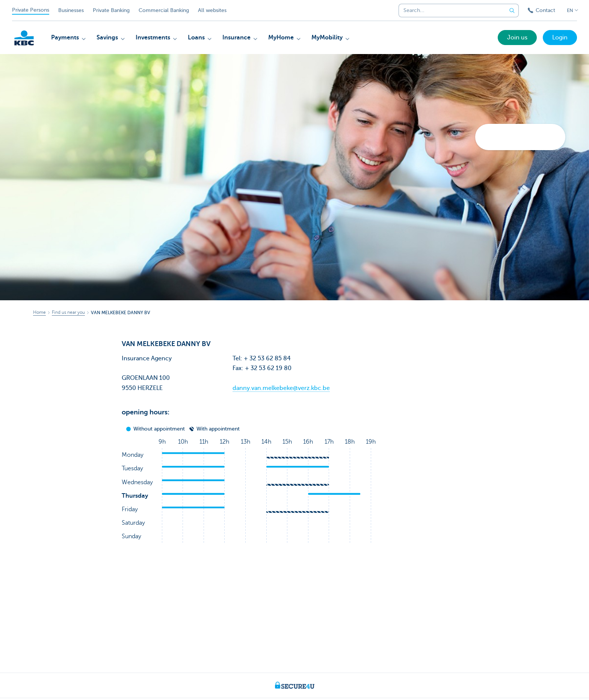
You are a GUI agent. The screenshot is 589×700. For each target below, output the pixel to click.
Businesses (71, 10)
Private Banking (111, 10)
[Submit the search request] (512, 11)
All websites (212, 10)
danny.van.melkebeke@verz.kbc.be (281, 388)
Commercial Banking (164, 10)
